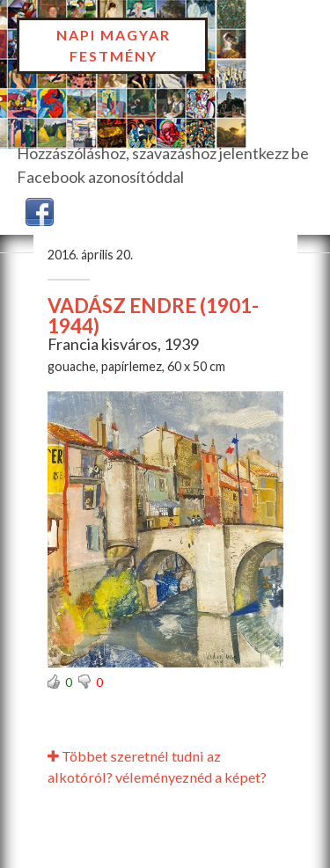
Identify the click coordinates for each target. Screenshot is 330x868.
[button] (40, 210)
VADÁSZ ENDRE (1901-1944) (153, 316)
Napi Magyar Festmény (114, 45)
